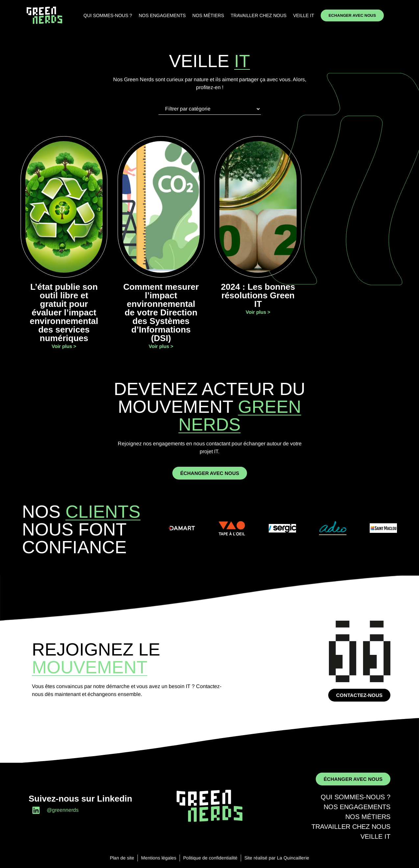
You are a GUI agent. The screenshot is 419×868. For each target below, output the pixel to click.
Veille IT (304, 15)
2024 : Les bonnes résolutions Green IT (258, 295)
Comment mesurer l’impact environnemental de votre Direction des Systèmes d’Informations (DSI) (161, 312)
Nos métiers (208, 15)
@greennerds (63, 810)
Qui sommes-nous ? (108, 15)
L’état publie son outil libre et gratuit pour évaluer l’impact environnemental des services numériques (64, 312)
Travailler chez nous (259, 15)
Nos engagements (162, 15)
